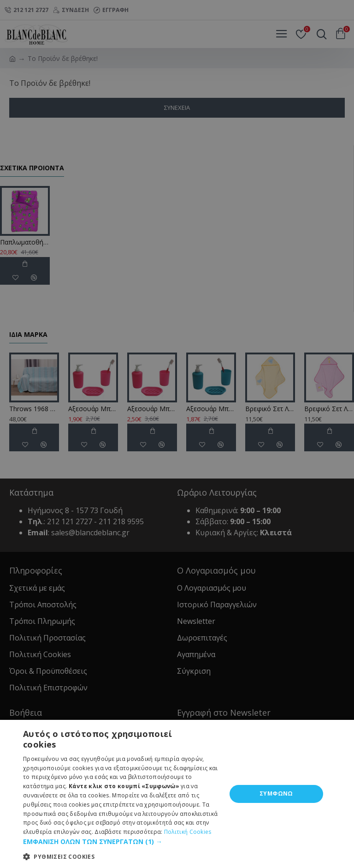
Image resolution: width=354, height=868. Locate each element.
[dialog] (177, 434)
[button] (122, 841)
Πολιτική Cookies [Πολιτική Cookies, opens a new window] (188, 832)
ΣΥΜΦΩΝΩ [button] (276, 793)
